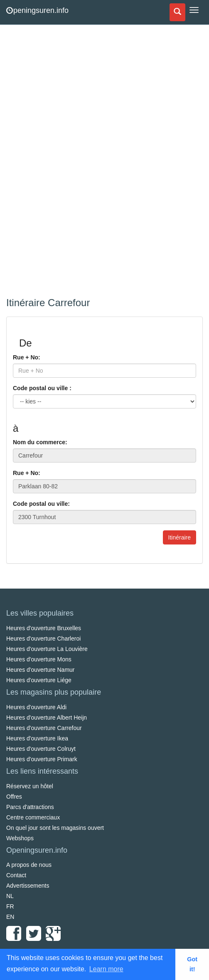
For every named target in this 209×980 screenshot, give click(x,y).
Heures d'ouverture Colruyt (41, 749)
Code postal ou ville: (41, 504)
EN (10, 917)
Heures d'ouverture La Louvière (47, 649)
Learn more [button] (106, 969)
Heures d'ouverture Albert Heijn (47, 718)
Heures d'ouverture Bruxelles (44, 628)
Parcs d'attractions (30, 807)
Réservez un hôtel (30, 786)
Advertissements (28, 886)
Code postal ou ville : (42, 388)
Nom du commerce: (40, 442)
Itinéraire (179, 537)
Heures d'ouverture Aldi (36, 707)
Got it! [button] (192, 964)
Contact (16, 875)
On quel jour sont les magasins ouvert (55, 828)
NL (10, 896)
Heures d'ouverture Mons (39, 659)
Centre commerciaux (33, 817)
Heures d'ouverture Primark (42, 759)
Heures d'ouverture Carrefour (44, 728)
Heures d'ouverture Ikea (37, 738)
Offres (14, 797)
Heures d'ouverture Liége (39, 680)
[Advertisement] (69, 162)
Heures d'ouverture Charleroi (43, 638)
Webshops (20, 838)
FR (10, 906)
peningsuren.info (37, 10)
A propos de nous (29, 865)
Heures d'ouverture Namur (41, 670)
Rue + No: (27, 357)
